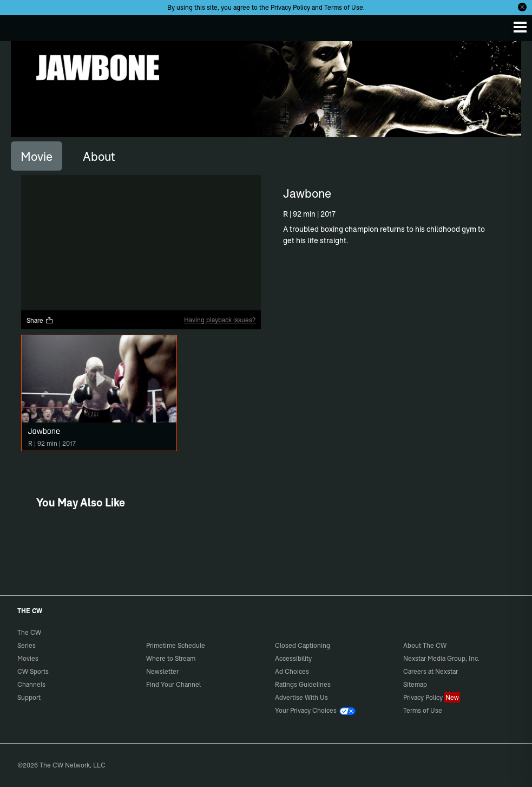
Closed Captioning (303, 645)
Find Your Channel (173, 684)
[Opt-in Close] (522, 7)
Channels (31, 684)
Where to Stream (171, 658)
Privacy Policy (290, 7)
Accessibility (293, 658)
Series (27, 645)
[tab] (37, 156)
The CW (19, 25)
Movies (28, 658)
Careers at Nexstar (431, 671)
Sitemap (415, 684)
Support (29, 697)
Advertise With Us (301, 697)
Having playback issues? (220, 320)
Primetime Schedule (176, 645)
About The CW (425, 645)
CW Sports (33, 671)
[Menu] (520, 27)
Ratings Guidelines (303, 684)
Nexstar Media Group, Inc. (441, 658)
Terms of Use (344, 7)
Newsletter (162, 671)
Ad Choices (292, 671)
